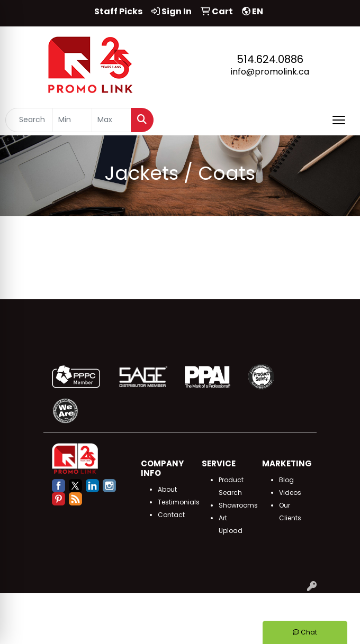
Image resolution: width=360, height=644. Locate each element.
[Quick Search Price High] (111, 120)
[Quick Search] (29, 120)
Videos (290, 493)
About (167, 489)
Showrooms (238, 505)
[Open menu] (339, 120)
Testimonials (179, 502)
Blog (286, 480)
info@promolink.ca (270, 72)
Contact (171, 515)
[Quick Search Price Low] (72, 120)
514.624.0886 (270, 59)
